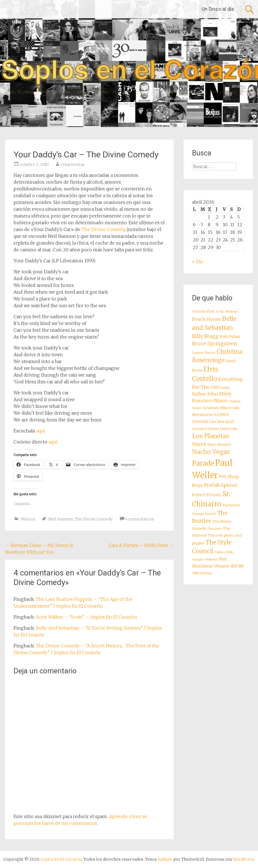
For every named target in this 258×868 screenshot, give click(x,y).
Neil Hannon (60, 519)
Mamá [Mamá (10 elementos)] (199, 444)
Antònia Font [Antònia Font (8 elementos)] (203, 311)
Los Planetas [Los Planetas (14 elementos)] (211, 436)
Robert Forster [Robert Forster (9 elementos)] (207, 495)
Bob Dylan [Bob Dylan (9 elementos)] (230, 337)
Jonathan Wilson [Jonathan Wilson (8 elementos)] (217, 408)
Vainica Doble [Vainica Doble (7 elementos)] (224, 552)
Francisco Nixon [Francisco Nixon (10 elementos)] (210, 401)
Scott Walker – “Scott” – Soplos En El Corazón (86, 617)
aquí (41, 431)
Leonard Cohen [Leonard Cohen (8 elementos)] (205, 429)
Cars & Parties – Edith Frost (141, 545)
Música (28, 519)
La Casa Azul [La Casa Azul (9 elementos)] (222, 421)
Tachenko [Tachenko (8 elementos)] (231, 505)
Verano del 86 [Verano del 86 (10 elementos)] (229, 566)
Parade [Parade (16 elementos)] (203, 463)
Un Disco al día (218, 9)
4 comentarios (139, 519)
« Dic (198, 262)
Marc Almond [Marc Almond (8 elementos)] (219, 444)
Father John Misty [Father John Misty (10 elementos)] (212, 394)
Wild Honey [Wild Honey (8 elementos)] (202, 573)
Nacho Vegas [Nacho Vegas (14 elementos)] (211, 452)
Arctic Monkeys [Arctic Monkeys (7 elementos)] (227, 312)
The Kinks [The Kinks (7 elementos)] (215, 529)
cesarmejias (73, 164)
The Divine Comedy (103, 229)
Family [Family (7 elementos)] (225, 388)
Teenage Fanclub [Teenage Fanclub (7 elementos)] (204, 514)
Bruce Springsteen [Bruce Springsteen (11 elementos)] (215, 344)
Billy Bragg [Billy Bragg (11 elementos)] (205, 336)
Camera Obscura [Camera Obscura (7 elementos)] (204, 353)
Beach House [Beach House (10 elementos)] (206, 319)
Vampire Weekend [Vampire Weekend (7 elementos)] (205, 560)
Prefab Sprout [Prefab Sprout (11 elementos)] (220, 485)
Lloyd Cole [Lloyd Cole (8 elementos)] (229, 429)
